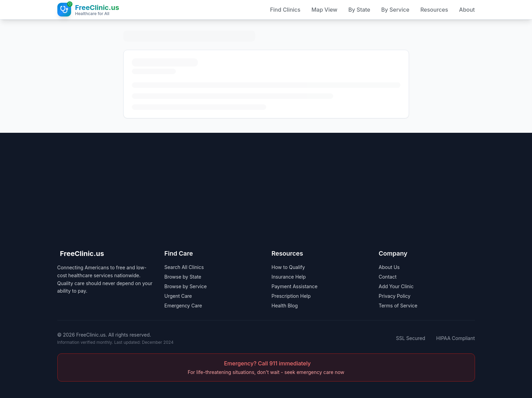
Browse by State (183, 277)
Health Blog (285, 306)
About (467, 10)
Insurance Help (289, 277)
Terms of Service (398, 306)
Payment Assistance (295, 286)
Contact (388, 277)
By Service (395, 10)
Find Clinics (285, 10)
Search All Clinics (184, 267)
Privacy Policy (395, 296)
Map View (325, 10)
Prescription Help (291, 296)
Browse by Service (186, 286)
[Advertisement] (266, 181)
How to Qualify (288, 267)
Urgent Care (178, 296)
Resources (434, 10)
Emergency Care (183, 306)
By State (359, 10)
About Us (389, 267)
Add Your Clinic (396, 286)
